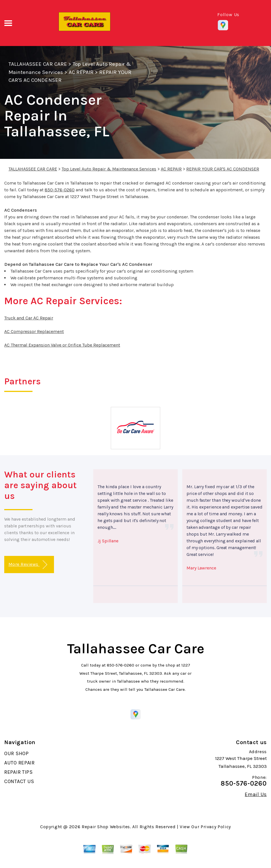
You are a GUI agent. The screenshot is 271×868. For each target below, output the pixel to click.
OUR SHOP (17, 753)
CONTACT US (19, 781)
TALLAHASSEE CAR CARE (38, 64)
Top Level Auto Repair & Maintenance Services (109, 169)
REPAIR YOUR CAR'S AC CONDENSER (223, 169)
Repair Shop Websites (106, 827)
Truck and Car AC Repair (29, 318)
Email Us (256, 794)
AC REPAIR (81, 72)
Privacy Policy (216, 827)
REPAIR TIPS (19, 772)
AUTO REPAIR (19, 763)
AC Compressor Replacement (34, 331)
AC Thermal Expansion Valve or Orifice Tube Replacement (62, 345)
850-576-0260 (60, 190)
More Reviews (28, 565)
